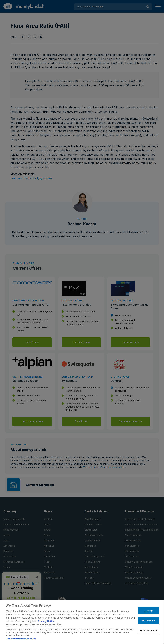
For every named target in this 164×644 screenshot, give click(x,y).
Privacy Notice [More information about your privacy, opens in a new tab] (46, 621)
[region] (82, 622)
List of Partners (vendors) (21, 639)
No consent (148, 620)
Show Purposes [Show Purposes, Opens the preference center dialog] (149, 630)
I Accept (149, 610)
